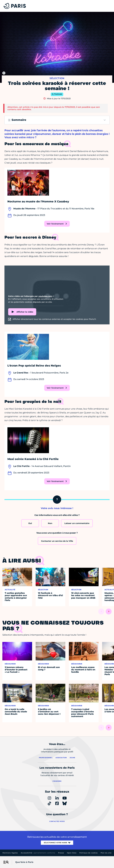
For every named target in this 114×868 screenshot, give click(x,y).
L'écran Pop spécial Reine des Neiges (34, 366)
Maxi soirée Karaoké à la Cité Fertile (33, 459)
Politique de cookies (89, 853)
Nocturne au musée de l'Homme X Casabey (38, 202)
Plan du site (106, 853)
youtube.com (45, 296)
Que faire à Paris (24, 862)
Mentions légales (10, 853)
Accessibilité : (38, 853)
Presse (61, 853)
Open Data (72, 853)
